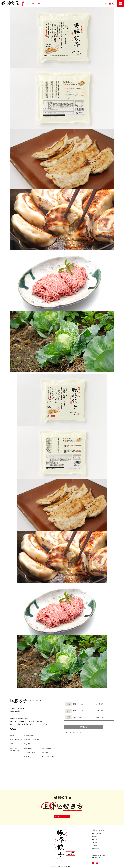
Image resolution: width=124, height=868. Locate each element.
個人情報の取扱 (96, 858)
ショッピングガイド (70, 732)
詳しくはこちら (60, 817)
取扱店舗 (95, 842)
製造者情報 (95, 849)
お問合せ (84, 727)
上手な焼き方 (96, 836)
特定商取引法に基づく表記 (99, 855)
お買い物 (95, 839)
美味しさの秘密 (97, 833)
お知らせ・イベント (98, 830)
